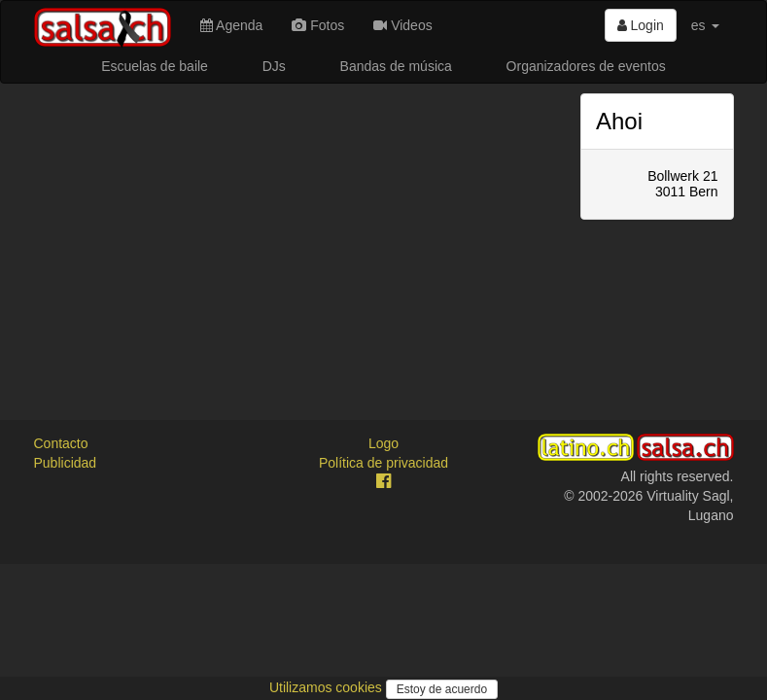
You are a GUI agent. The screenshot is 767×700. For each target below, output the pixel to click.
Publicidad (66, 463)
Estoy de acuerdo (442, 689)
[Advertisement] (293, 229)
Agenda (231, 25)
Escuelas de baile (155, 66)
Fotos (318, 25)
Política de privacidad (383, 463)
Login (641, 25)
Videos (402, 25)
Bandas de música (396, 66)
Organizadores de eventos (586, 66)
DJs (274, 66)
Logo (383, 443)
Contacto (61, 443)
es (705, 25)
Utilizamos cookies (328, 687)
